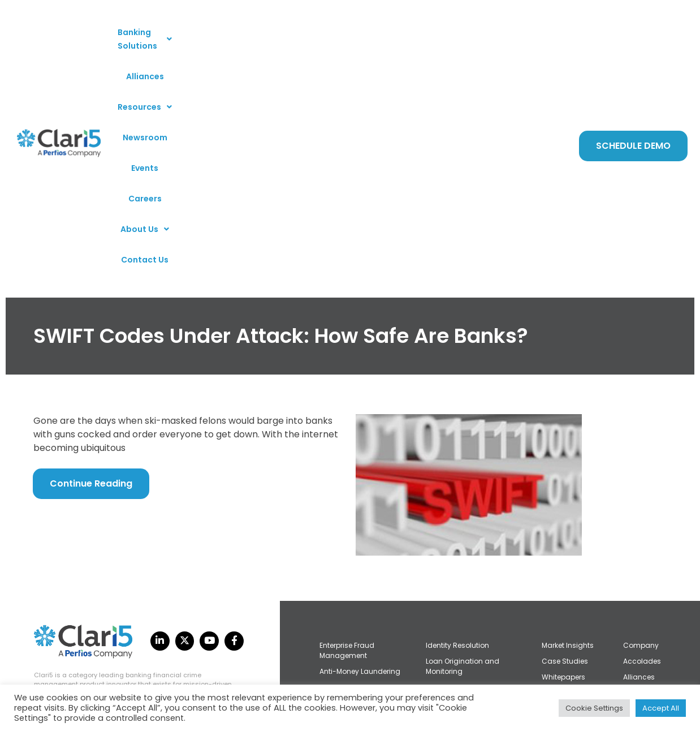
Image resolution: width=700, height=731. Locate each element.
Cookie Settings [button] (594, 708)
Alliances (256, 32)
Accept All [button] (661, 708)
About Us (515, 32)
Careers (463, 32)
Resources (313, 32)
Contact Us (340, 63)
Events (421, 32)
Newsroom (374, 32)
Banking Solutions (183, 32)
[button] (183, 32)
